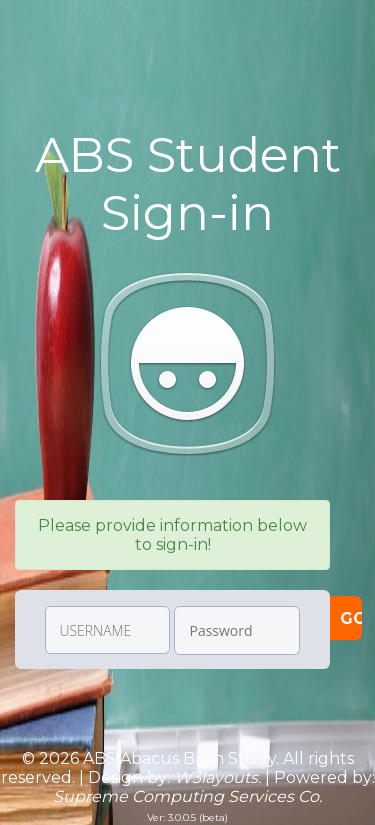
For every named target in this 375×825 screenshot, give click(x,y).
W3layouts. (217, 777)
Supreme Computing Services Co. (187, 796)
